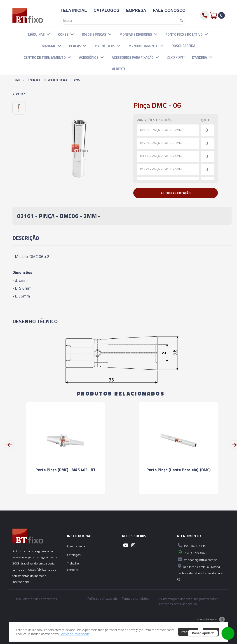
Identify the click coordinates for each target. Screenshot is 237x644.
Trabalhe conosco (73, 566)
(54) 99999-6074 (192, 552)
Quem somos (76, 546)
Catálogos (74, 555)
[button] (48, 34)
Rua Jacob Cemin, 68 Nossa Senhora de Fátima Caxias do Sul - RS (200, 572)
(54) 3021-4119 (191, 545)
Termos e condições (136, 599)
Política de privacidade (103, 599)
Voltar (19, 94)
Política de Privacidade (74, 634)
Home (16, 80)
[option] (19, 108)
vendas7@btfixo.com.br (197, 559)
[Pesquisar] (180, 20)
